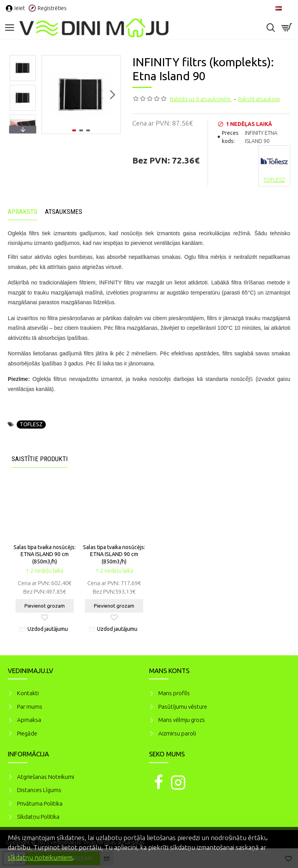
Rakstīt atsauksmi (259, 99)
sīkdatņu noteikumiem (40, 857)
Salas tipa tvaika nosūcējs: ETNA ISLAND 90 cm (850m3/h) (45, 554)
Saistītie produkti (40, 459)
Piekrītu (279, 837)
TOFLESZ (31, 424)
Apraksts (23, 212)
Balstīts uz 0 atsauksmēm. (201, 99)
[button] (113, 95)
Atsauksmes (64, 212)
